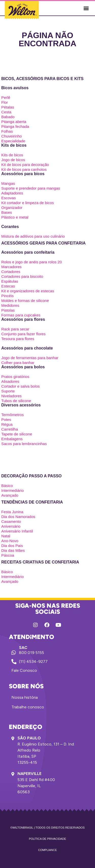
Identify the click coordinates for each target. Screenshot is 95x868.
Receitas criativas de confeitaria (40, 562)
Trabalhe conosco (28, 707)
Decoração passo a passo (31, 476)
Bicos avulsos (15, 88)
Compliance (48, 850)
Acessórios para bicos (23, 174)
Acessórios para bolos (23, 367)
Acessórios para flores (23, 319)
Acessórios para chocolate (27, 348)
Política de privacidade (48, 839)
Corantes (10, 227)
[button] (86, 8)
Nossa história (25, 697)
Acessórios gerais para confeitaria (43, 243)
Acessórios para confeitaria (28, 252)
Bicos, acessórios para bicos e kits (42, 79)
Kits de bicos (14, 145)
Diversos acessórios (21, 405)
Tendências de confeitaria (32, 502)
